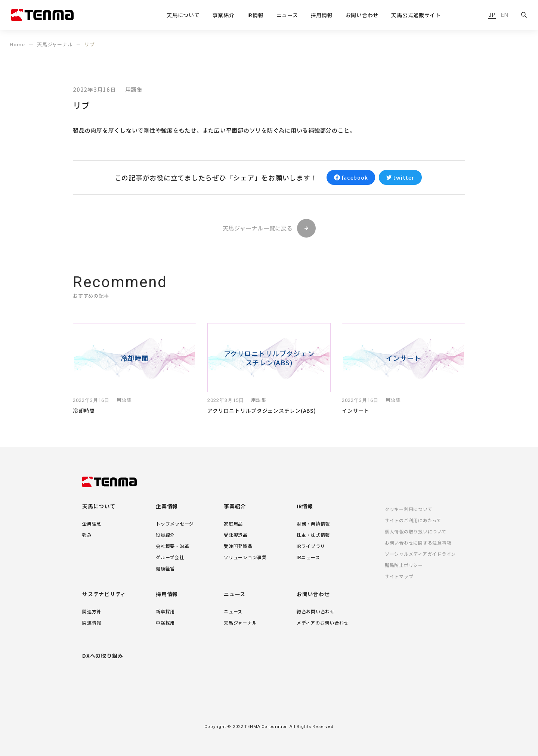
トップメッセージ (175, 523)
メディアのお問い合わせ (323, 622)
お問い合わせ (362, 16)
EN (505, 15)
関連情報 (92, 622)
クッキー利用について (409, 509)
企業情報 (167, 506)
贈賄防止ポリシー (404, 565)
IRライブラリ (311, 546)
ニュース (235, 594)
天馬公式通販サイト (416, 16)
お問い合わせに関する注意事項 (418, 543)
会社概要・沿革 (172, 546)
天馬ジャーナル (55, 44)
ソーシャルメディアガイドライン (420, 554)
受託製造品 (236, 535)
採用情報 (167, 594)
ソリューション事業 (245, 557)
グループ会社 (170, 557)
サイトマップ (399, 576)
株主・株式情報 (313, 535)
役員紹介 (165, 535)
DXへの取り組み (103, 656)
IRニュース (308, 557)
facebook (355, 177)
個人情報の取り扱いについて (416, 531)
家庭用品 (233, 523)
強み (87, 535)
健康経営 (165, 568)
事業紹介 (235, 506)
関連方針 (92, 611)
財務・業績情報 (313, 523)
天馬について (99, 506)
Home (17, 44)
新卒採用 (165, 611)
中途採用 (165, 622)
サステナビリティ (104, 594)
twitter (403, 177)
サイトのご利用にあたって (413, 520)
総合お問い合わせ (316, 611)
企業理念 (92, 523)
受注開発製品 (238, 546)
